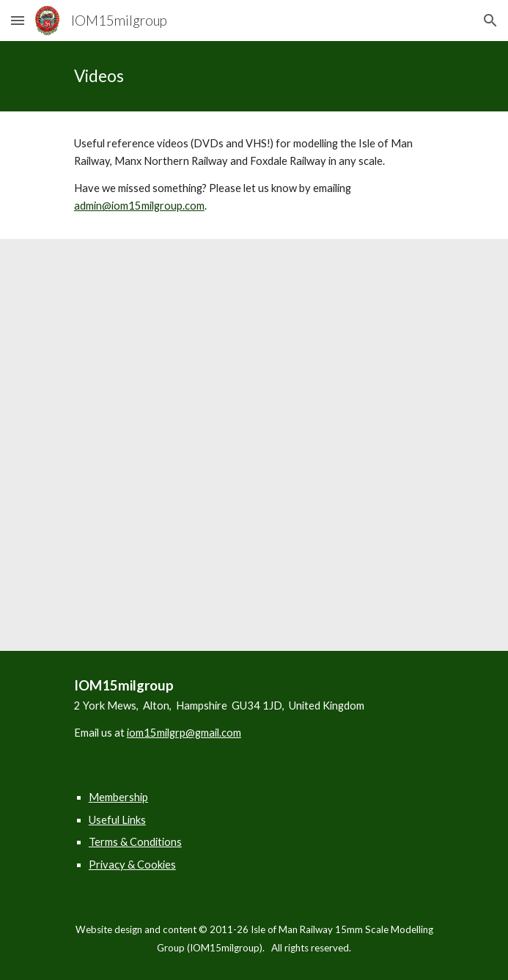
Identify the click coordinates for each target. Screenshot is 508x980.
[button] (18, 20)
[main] (254, 76)
